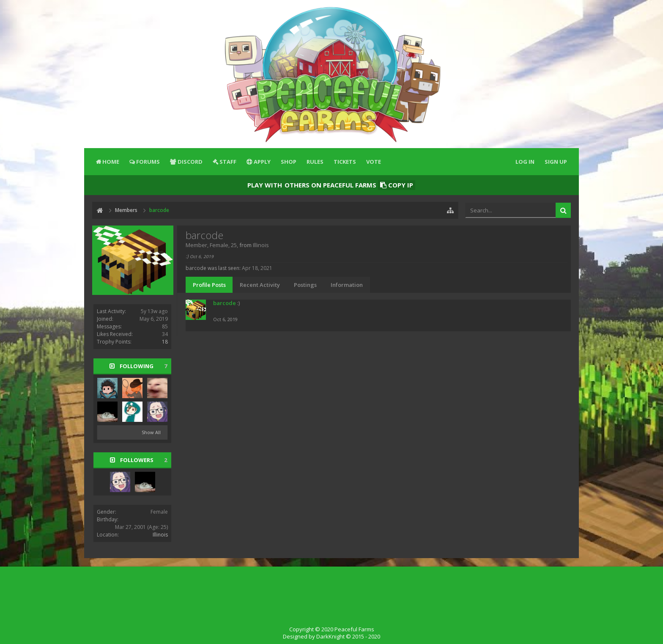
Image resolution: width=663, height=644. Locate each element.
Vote (374, 162)
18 (165, 342)
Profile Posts (209, 285)
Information (347, 285)
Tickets (345, 162)
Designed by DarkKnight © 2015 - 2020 (331, 636)
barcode (225, 303)
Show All (151, 432)
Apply (262, 162)
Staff (228, 162)
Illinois (160, 535)
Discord (190, 162)
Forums (148, 162)
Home (111, 162)
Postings (305, 285)
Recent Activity (260, 285)
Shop (289, 162)
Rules (315, 162)
